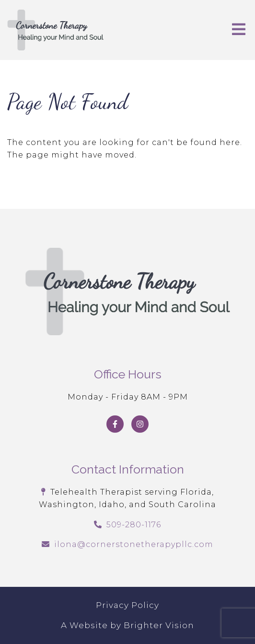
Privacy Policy (127, 605)
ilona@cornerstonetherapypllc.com (134, 544)
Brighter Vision (159, 625)
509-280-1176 (134, 525)
